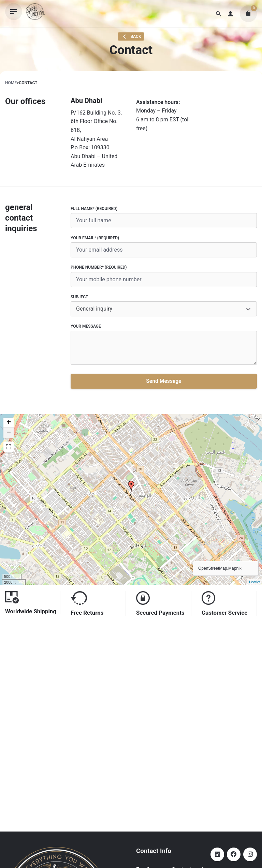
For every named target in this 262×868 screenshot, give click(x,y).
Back (131, 37)
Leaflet (255, 582)
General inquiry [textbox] (94, 309)
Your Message (164, 345)
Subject (164, 305)
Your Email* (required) (164, 246)
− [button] (9, 433)
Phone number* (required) (164, 276)
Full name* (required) (164, 217)
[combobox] (164, 309)
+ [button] (9, 423)
